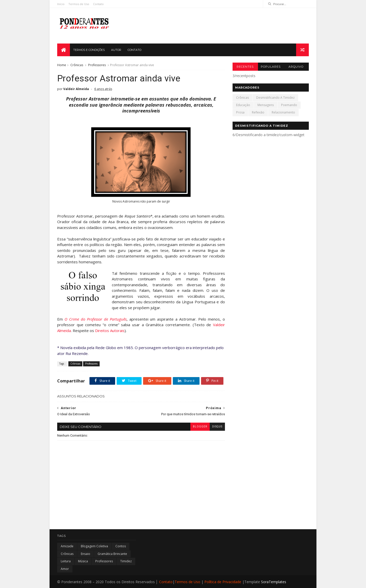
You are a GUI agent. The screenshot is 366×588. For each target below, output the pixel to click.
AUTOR (116, 50)
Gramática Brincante (112, 554)
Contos (121, 546)
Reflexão (258, 112)
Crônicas (77, 65)
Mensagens (266, 105)
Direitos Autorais (110, 331)
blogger (200, 427)
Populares (271, 67)
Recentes (245, 67)
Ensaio (86, 554)
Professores (97, 65)
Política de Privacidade (223, 582)
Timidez (126, 561)
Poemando (289, 105)
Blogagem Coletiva (94, 546)
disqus (217, 427)
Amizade (67, 546)
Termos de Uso (79, 4)
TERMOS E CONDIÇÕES (89, 50)
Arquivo (296, 67)
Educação (243, 105)
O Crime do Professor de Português (96, 319)
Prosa (240, 112)
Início (61, 4)
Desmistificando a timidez (275, 98)
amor (65, 569)
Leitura (66, 561)
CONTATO (134, 50)
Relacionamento (283, 112)
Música (83, 561)
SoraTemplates (274, 582)
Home (62, 65)
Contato (98, 4)
